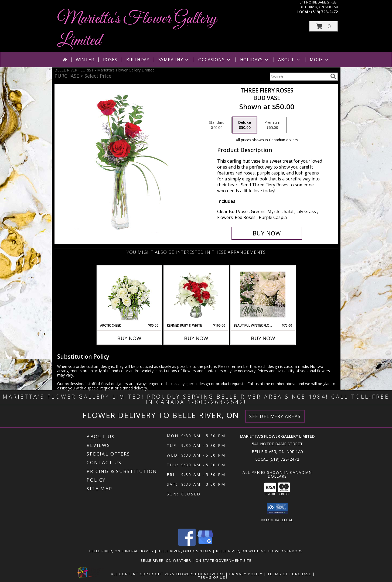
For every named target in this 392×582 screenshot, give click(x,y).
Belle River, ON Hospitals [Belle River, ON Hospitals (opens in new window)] (185, 551)
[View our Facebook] (187, 544)
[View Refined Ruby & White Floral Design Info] (196, 295)
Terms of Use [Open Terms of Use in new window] (213, 577)
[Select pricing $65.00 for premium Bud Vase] (272, 125)
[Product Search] (299, 77)
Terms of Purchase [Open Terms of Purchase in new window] (289, 574)
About (289, 60)
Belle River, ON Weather (166, 560)
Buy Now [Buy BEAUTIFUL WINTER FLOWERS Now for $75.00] (263, 338)
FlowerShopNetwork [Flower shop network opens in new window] (200, 574)
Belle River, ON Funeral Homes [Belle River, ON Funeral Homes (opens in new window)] (121, 551)
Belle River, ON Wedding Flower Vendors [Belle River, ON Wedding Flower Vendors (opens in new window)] (259, 551)
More (320, 60)
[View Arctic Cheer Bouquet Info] (129, 295)
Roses (110, 60)
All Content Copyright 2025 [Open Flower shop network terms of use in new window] (143, 574)
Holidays (255, 60)
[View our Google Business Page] (205, 544)
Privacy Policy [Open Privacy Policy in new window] (246, 574)
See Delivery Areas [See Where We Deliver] (275, 416)
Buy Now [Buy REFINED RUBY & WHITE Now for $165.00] (196, 338)
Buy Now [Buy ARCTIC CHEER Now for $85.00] (129, 338)
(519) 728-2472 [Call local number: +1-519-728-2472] (324, 12)
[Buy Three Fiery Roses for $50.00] (267, 233)
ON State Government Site (224, 560)
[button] (323, 26)
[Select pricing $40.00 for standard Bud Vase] (217, 125)
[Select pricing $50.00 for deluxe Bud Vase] (245, 125)
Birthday (138, 60)
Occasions (215, 60)
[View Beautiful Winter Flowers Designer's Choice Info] (263, 295)
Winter (85, 60)
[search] (333, 76)
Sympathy (174, 60)
